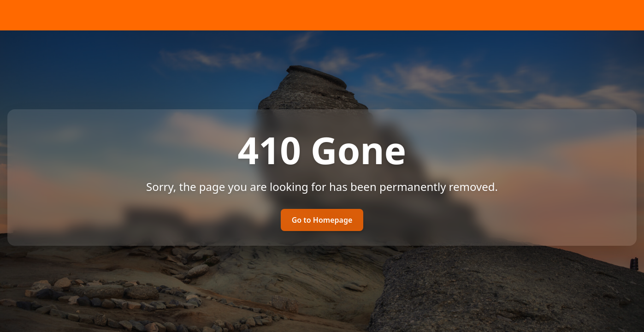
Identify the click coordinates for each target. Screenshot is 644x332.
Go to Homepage (322, 220)
